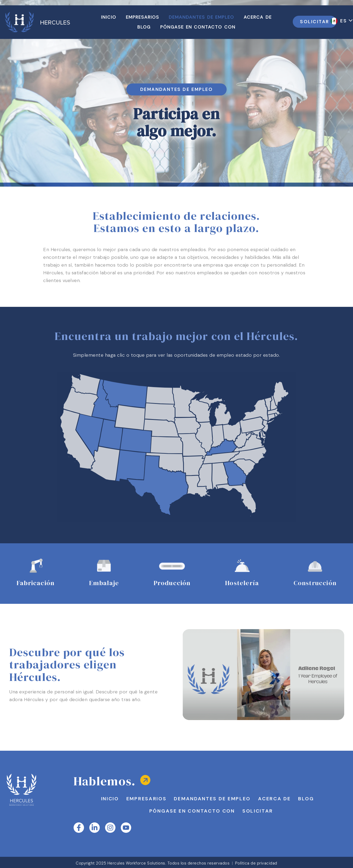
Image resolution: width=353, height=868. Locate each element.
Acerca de (274, 799)
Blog (306, 799)
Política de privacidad (256, 863)
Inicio (110, 799)
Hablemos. (105, 781)
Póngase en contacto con (192, 811)
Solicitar (258, 811)
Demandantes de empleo (212, 799)
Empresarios (147, 799)
